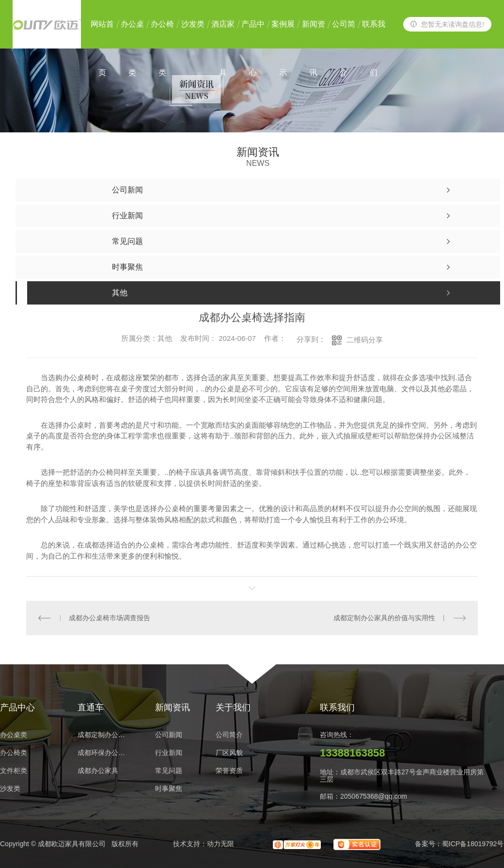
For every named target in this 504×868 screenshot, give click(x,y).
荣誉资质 (229, 771)
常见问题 (169, 771)
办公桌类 (132, 34)
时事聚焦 (169, 789)
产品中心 (253, 34)
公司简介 (344, 34)
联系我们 (374, 34)
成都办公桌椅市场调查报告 (110, 618)
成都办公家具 (98, 771)
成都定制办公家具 (104, 735)
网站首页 (102, 34)
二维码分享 (365, 340)
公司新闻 (169, 735)
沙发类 (193, 24)
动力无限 (220, 844)
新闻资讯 (314, 34)
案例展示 (283, 34)
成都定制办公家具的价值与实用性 (384, 618)
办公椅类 (162, 34)
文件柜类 (14, 771)
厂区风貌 (229, 753)
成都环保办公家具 (104, 753)
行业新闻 (169, 753)
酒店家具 (223, 34)
